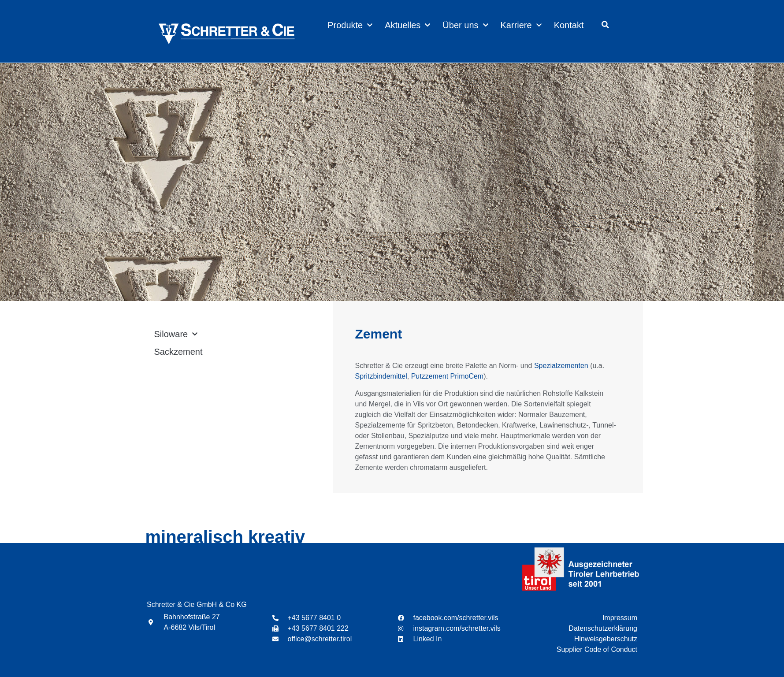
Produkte (350, 25)
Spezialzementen (561, 366)
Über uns (465, 25)
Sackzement (178, 352)
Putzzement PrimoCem (448, 376)
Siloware (176, 334)
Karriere (521, 25)
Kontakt (569, 25)
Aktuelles (407, 25)
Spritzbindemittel (381, 376)
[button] (605, 25)
